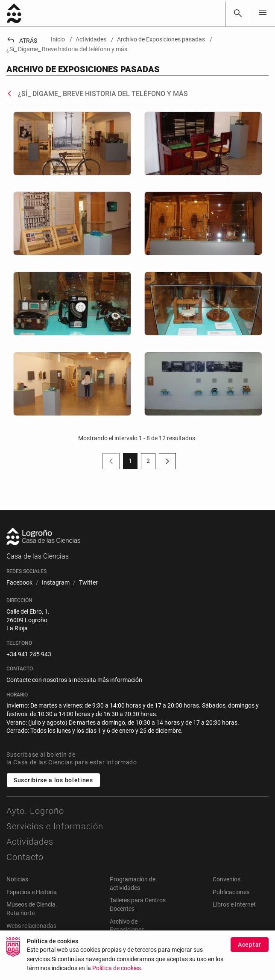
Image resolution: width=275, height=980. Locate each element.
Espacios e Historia (32, 892)
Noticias (17, 879)
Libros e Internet (234, 904)
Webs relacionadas (31, 926)
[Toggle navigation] (263, 13)
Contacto (25, 857)
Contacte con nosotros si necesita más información (74, 680)
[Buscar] (238, 13)
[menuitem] (19, 583)
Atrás (22, 41)
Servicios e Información (55, 826)
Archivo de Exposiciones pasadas (127, 930)
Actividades (30, 842)
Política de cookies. (117, 974)
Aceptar (250, 950)
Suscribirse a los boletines (53, 780)
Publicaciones (231, 892)
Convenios (227, 879)
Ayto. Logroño (35, 811)
